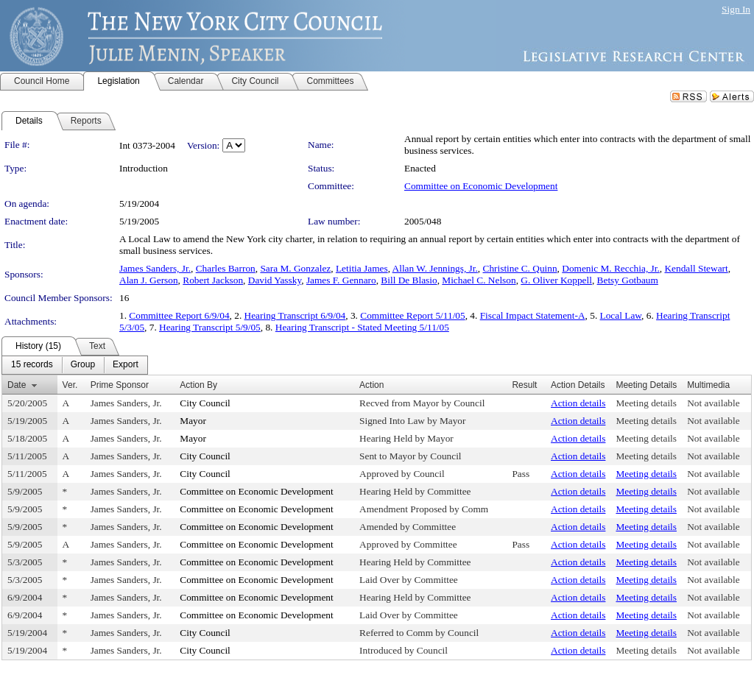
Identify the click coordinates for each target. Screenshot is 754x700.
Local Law (621, 315)
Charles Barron (226, 268)
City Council (205, 403)
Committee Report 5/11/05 (412, 315)
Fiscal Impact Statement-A (533, 315)
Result (524, 385)
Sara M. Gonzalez (295, 268)
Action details (578, 403)
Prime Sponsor (120, 385)
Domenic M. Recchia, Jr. (611, 268)
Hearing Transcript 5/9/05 (210, 327)
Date (17, 385)
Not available (713, 403)
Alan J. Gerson (149, 280)
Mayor (193, 421)
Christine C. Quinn (520, 268)
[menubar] (75, 365)
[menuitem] (32, 365)
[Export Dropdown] (126, 365)
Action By (198, 385)
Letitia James (362, 268)
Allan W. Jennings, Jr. (435, 268)
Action (371, 385)
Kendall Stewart (696, 268)
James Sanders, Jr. (155, 268)
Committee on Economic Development (481, 186)
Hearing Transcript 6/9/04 (295, 315)
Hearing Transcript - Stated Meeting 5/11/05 (362, 327)
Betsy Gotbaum (628, 280)
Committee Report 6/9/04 (179, 315)
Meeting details (646, 403)
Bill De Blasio (409, 280)
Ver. (70, 385)
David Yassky (275, 280)
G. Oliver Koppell (556, 280)
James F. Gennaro (341, 280)
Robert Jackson (213, 280)
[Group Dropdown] (83, 365)
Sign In (736, 9)
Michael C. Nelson (479, 280)
